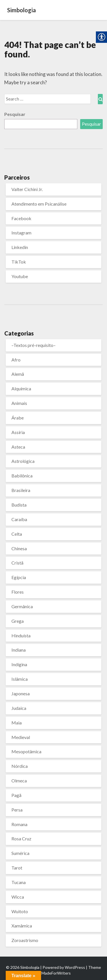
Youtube (20, 276)
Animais (19, 403)
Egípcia (19, 577)
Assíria (18, 432)
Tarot (17, 868)
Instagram (21, 233)
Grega (18, 621)
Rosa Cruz (21, 839)
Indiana (19, 650)
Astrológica (23, 461)
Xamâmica (22, 926)
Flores (18, 592)
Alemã (18, 374)
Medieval (21, 737)
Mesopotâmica (26, 751)
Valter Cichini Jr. (27, 189)
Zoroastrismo (25, 940)
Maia (17, 723)
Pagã (16, 795)
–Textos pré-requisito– (34, 345)
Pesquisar (15, 114)
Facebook (21, 218)
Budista (19, 505)
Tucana (19, 882)
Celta (17, 534)
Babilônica (22, 476)
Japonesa (21, 693)
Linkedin (20, 247)
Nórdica (20, 766)
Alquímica (21, 388)
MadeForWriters (56, 973)
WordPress (75, 967)
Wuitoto (20, 911)
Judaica (19, 708)
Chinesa (19, 548)
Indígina (19, 664)
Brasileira (21, 490)
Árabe (18, 418)
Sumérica (20, 853)
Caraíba (19, 519)
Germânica (22, 606)
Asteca (18, 447)
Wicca (18, 897)
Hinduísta (21, 635)
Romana (19, 824)
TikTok (19, 262)
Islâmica (20, 679)
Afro (16, 360)
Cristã (17, 563)
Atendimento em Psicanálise (39, 204)
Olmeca (19, 781)
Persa (17, 810)
